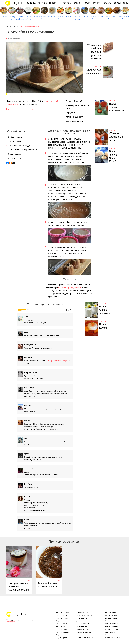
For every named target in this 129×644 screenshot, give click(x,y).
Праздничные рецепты (125, 17)
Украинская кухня (112, 635)
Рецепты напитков (63, 629)
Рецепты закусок (62, 624)
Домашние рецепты (109, 17)
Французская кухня (112, 624)
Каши (87, 3)
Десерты (54, 3)
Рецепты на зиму (85, 17)
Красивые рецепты (101, 17)
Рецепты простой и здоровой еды (15, 3)
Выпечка (31, 3)
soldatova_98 (15, 38)
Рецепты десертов (63, 618)
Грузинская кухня (112, 629)
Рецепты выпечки (62, 612)
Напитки (97, 3)
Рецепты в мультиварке (36, 17)
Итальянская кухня (112, 621)
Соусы (117, 3)
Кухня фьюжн (110, 632)
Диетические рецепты (117, 17)
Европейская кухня (112, 615)
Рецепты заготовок (63, 621)
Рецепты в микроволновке (52, 17)
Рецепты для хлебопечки (20, 18)
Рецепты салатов (62, 632)
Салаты (108, 3)
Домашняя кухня (111, 618)
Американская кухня (113, 626)
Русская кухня (110, 612)
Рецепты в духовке (60, 17)
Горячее (42, 3)
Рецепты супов (61, 638)
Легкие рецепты (81, 618)
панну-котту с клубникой (70, 287)
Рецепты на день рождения (28, 18)
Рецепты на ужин (93, 17)
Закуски (78, 3)
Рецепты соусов (62, 635)
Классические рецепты (44, 17)
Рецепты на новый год (12, 18)
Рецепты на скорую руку (85, 635)
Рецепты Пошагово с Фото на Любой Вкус (17, 614)
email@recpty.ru (11, 622)
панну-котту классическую (58, 361)
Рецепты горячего (62, 615)
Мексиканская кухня (113, 638)
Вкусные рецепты (4, 17)
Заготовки (66, 3)
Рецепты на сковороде (77, 18)
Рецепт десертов (33, 109)
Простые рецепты (69, 17)
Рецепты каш (61, 626)
